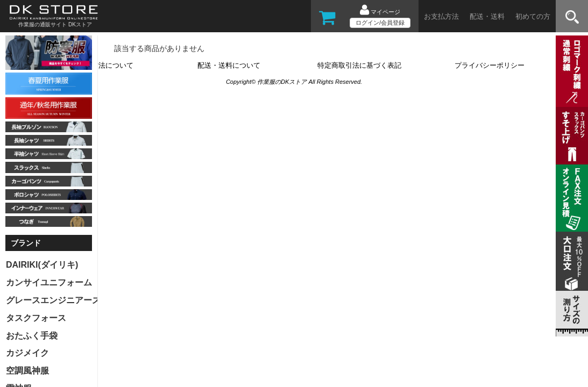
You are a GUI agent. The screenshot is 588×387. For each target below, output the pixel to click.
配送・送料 (487, 16)
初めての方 (533, 16)
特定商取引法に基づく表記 (359, 65)
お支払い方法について (98, 65)
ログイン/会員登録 (380, 23)
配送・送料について (229, 65)
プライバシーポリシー (490, 65)
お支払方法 (441, 16)
